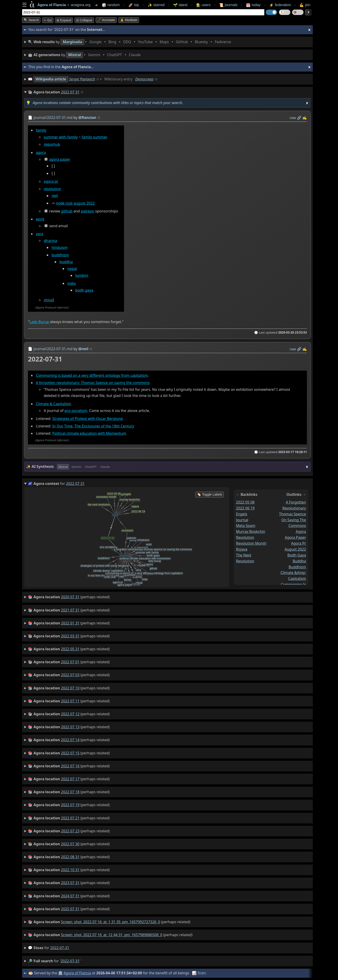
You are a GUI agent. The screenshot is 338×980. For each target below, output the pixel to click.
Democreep (144, 79)
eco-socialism (76, 411)
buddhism (60, 255)
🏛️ (60, 973)
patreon (87, 211)
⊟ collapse (84, 20)
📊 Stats (199, 973)
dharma (50, 241)
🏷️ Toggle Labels (210, 494)
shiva (48, 300)
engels (242, 514)
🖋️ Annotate (106, 20)
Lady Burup (39, 322)
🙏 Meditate (129, 20)
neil (55, 196)
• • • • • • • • (130, 42)
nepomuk (52, 145)
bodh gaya (84, 290)
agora (41, 152)
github (67, 211)
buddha (66, 262)
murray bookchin (251, 532)
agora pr (51, 182)
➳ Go (48, 20)
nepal (72, 269)
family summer (94, 137)
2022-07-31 (60, 948)
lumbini (82, 275)
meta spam (246, 526)
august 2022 (84, 203)
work (40, 219)
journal (242, 520)
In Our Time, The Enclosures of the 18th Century (93, 426)
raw (293, 118)
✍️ (305, 118)
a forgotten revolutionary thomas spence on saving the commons (292, 514)
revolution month (251, 543)
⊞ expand (64, 20)
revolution (52, 189)
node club (64, 203)
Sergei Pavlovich (82, 79)
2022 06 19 (245, 508)
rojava (242, 549)
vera (39, 234)
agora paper (60, 159)
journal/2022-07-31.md (53, 117)
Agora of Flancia (77, 973)
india (71, 284)
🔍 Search (31, 20)
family (41, 130)
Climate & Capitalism (53, 404)
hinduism (60, 248)
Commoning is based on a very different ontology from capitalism (92, 375)
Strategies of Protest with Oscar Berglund (87, 419)
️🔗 (299, 118)
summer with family (61, 137)
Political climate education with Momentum (89, 433)
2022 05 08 (245, 502)
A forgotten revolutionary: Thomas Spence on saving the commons (93, 383)
